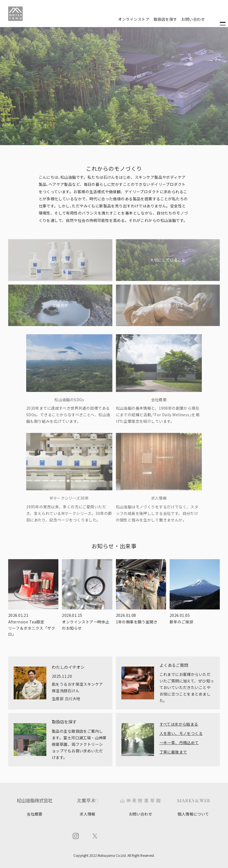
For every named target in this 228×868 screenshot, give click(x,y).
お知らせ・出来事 (114, 546)
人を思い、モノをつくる (181, 733)
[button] (107, 141)
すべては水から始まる (179, 724)
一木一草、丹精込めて (179, 743)
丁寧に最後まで (173, 752)
